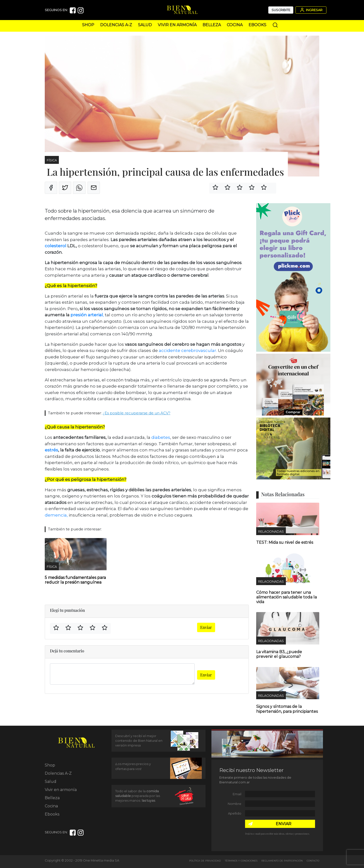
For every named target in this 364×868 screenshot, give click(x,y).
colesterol (56, 246)
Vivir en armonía (177, 25)
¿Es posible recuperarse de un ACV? (136, 413)
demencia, (56, 515)
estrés (51, 450)
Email (237, 794)
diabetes (161, 437)
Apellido (235, 813)
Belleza (212, 25)
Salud (145, 25)
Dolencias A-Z (116, 25)
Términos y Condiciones (241, 861)
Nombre (235, 804)
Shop (88, 25)
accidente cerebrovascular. (188, 350)
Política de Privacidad (205, 861)
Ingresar (311, 10)
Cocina (235, 25)
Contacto (313, 861)
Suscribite (281, 10)
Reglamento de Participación (282, 861)
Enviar (206, 627)
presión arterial (87, 315)
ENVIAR (284, 824)
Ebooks (257, 25)
